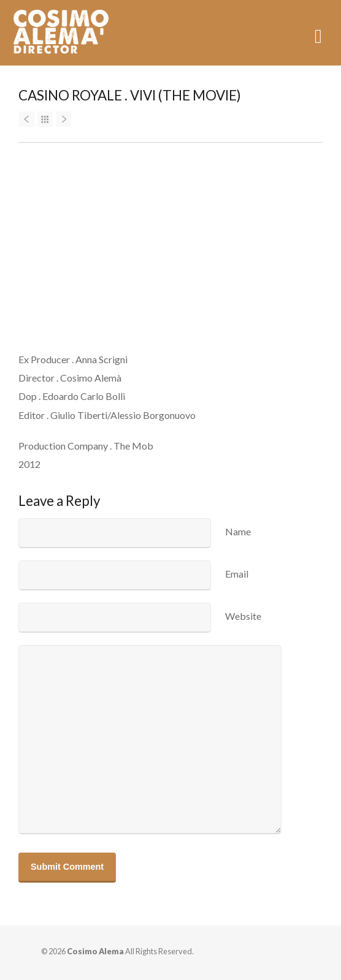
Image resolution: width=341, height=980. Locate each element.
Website (243, 616)
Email (237, 574)
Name (238, 531)
